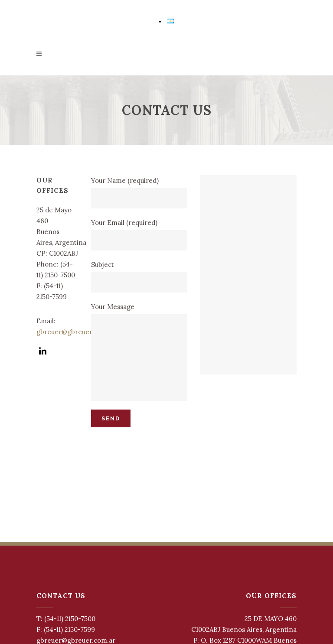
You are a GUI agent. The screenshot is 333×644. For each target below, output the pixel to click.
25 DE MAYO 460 (271, 619)
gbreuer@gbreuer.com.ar (76, 332)
